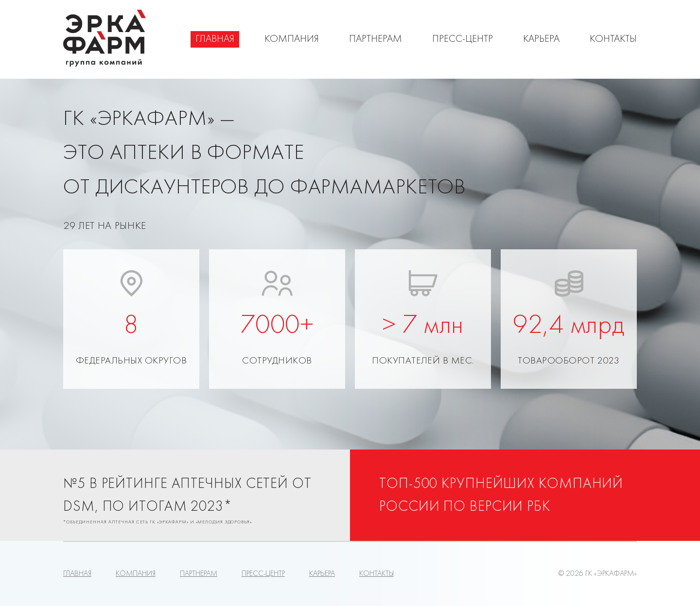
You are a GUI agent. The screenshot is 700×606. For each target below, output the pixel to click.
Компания (292, 39)
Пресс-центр (463, 39)
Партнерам (376, 39)
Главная (215, 39)
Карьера (541, 39)
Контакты (613, 39)
